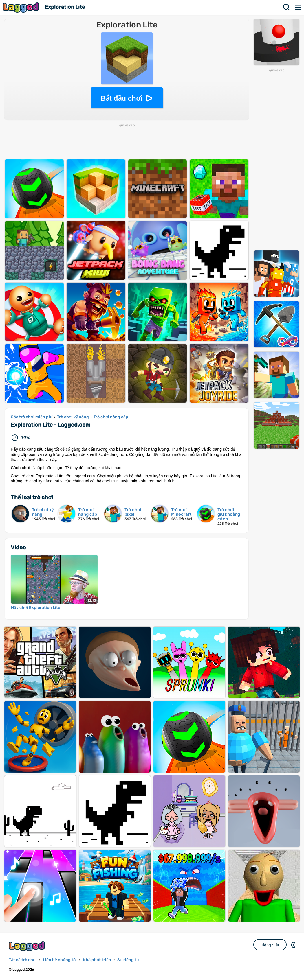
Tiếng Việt (270, 945)
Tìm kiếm (287, 7)
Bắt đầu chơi (122, 98)
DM (294, 945)
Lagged (22, 7)
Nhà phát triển (97, 960)
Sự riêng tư (128, 960)
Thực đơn (298, 7)
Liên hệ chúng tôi (60, 960)
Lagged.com (28, 946)
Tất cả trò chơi (23, 960)
